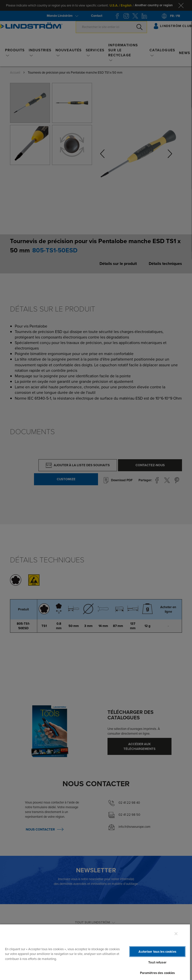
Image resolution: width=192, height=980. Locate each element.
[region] (95, 952)
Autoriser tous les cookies (157, 952)
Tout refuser (157, 962)
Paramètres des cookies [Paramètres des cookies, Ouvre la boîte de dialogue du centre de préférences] (157, 973)
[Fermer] (176, 934)
